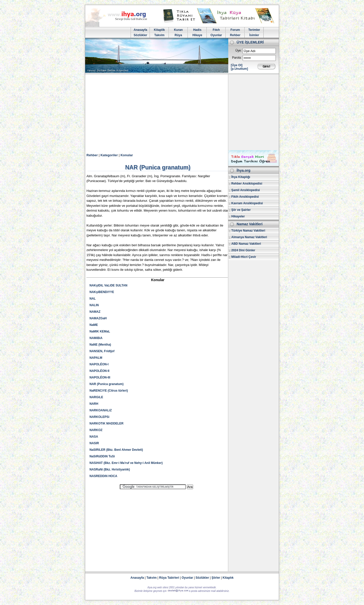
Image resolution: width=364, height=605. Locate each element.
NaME (94, 325)
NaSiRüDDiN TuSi (102, 456)
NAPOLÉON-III (100, 377)
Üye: (238, 51)
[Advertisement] (182, 112)
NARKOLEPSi (99, 417)
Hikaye (197, 35)
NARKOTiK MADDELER (106, 423)
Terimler (254, 30)
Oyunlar (216, 35)
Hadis (197, 30)
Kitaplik (159, 30)
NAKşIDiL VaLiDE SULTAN (108, 285)
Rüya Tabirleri (169, 578)
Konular (127, 155)
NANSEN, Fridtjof (102, 351)
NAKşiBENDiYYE (102, 292)
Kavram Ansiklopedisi (247, 203)
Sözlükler (140, 35)
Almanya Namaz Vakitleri (249, 237)
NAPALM (96, 358)
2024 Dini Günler (243, 250)
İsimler (254, 35)
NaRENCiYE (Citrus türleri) (109, 391)
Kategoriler (109, 155)
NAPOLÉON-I (99, 364)
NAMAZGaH (98, 318)
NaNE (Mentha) (100, 345)
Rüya (178, 35)
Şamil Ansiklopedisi (246, 190)
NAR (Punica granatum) (107, 384)
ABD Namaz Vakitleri (246, 244)
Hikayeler (238, 216)
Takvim (159, 35)
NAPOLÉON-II (99, 371)
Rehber (235, 35)
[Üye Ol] (237, 65)
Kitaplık (228, 578)
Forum (235, 30)
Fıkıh (216, 30)
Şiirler (216, 578)
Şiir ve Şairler (241, 210)
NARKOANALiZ (101, 410)
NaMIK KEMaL (100, 331)
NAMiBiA (96, 338)
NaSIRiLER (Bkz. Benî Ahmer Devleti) (116, 450)
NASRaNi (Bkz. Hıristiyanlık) (110, 469)
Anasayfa (140, 30)
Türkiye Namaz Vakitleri (248, 231)
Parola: (237, 58)
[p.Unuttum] (239, 69)
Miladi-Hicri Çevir (244, 257)
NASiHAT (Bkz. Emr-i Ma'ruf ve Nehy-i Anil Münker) (126, 463)
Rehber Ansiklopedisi (247, 184)
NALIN (94, 305)
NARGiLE (96, 397)
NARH (94, 404)
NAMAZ (95, 312)
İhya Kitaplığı (241, 177)
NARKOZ (96, 430)
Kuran (178, 30)
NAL (93, 299)
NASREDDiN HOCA (103, 476)
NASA (94, 437)
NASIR (94, 443)
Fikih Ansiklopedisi (245, 197)
